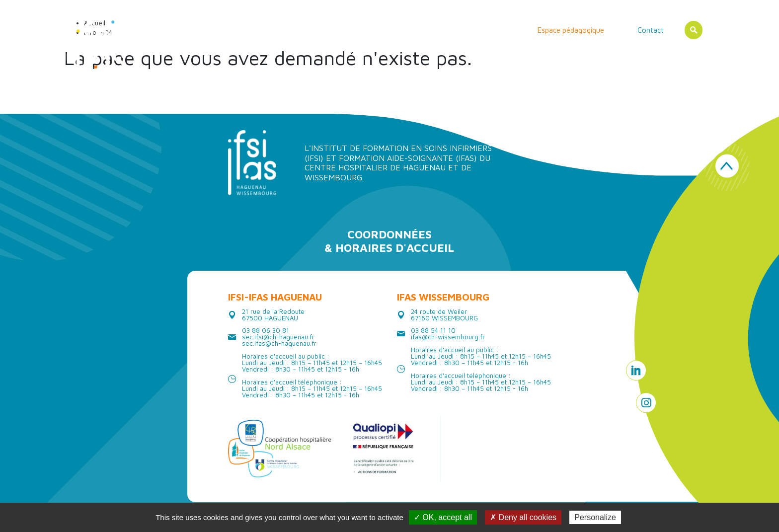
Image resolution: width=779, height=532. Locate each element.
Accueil (191, 30)
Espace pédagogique (571, 30)
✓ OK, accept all (443, 517)
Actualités (232, 30)
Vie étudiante (401, 30)
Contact (651, 30)
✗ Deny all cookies (523, 517)
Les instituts (282, 30)
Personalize (595, 517)
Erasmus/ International (474, 30)
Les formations (341, 30)
